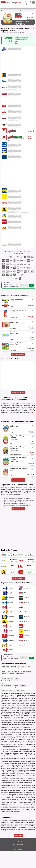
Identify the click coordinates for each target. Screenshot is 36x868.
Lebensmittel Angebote (22, 708)
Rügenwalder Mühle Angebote (20, 703)
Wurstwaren (13, 10)
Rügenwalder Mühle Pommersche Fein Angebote (11, 686)
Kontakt (13, 863)
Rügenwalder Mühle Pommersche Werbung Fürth (11, 696)
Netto (34, 764)
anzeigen (32, 412)
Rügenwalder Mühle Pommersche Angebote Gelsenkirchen (13, 691)
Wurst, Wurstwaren (6, 10)
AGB (18, 862)
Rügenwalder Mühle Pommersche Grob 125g (16, 521)
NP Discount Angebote (26, 686)
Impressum (14, 862)
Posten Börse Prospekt (6, 689)
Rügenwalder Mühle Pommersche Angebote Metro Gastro (12, 700)
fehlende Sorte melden (18, 526)
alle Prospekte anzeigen (18, 393)
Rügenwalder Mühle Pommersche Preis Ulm (10, 698)
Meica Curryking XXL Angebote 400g (8, 708)
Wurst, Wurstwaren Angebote (7, 703)
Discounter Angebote (5, 684)
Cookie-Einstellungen (21, 863)
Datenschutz (21, 862)
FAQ (16, 863)
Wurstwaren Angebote (5, 705)
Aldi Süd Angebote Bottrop (26, 689)
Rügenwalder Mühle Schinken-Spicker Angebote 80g (22, 705)
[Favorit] (32, 13)
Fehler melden (18, 853)
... (16, 10)
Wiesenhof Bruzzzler (16, 793)
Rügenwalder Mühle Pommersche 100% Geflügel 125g (18, 516)
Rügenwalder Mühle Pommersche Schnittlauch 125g (18, 523)
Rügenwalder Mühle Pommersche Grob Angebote (21, 684)
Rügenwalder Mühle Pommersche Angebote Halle (11, 693)
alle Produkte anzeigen (18, 354)
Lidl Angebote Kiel (16, 689)
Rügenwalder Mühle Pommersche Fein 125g (16, 519)
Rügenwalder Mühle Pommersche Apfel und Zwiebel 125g (19, 517)
